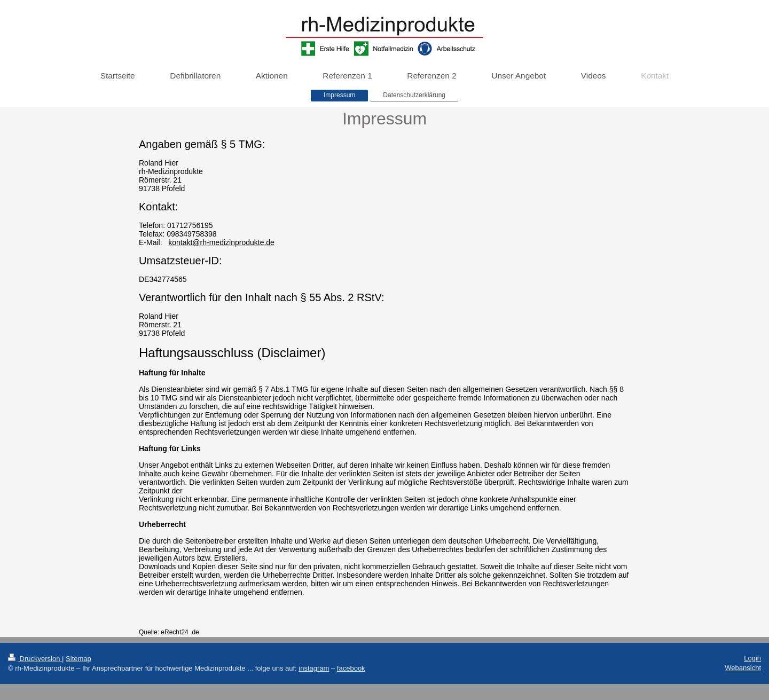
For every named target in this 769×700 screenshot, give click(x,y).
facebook (351, 668)
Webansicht (743, 668)
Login (752, 658)
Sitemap (79, 659)
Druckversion (35, 659)
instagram (314, 668)
